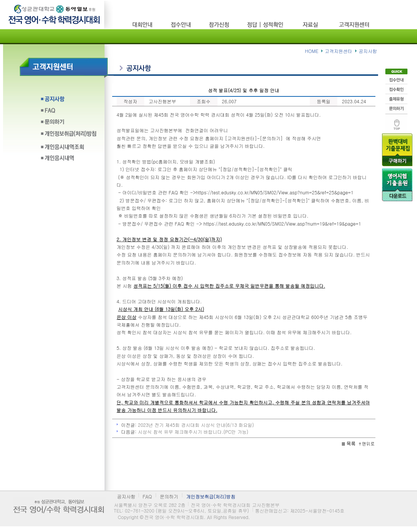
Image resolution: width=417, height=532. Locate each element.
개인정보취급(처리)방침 (68, 135)
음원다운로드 (397, 184)
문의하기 (68, 124)
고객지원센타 (355, 25)
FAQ (68, 113)
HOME (312, 51)
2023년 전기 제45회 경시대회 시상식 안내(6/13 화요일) (196, 425)
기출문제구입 (397, 149)
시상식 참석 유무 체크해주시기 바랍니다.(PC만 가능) (193, 432)
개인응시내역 (68, 158)
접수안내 (396, 79)
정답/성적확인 (266, 25)
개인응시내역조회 (68, 147)
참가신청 (219, 25)
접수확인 (396, 88)
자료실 (312, 25)
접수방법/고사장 (181, 25)
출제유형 (396, 98)
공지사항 (68, 101)
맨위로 (396, 122)
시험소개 (143, 25)
